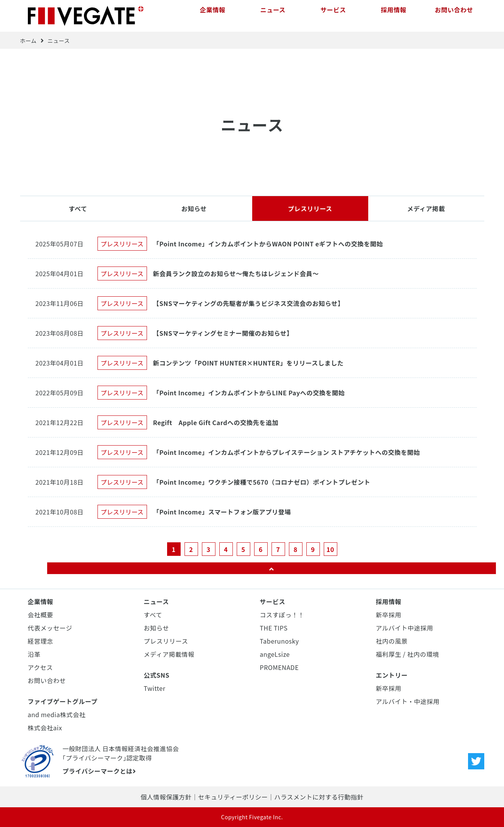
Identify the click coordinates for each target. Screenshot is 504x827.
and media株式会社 (57, 714)
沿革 (34, 654)
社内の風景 (392, 641)
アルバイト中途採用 (405, 628)
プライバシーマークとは (99, 771)
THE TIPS (274, 628)
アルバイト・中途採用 (408, 701)
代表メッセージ (50, 628)
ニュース (273, 15)
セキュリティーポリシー (233, 797)
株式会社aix (45, 728)
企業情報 (212, 15)
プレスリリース (310, 208)
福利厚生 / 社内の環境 (407, 654)
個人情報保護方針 (166, 797)
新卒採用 (389, 615)
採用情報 (393, 15)
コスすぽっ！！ (282, 615)
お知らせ (194, 208)
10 (330, 549)
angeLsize (275, 654)
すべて (78, 208)
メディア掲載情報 (169, 654)
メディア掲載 (426, 208)
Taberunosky (279, 641)
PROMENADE (279, 667)
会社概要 (41, 615)
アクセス (40, 667)
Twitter (155, 688)
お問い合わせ (454, 15)
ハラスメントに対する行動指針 (319, 797)
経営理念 (41, 641)
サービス (333, 15)
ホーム (28, 41)
